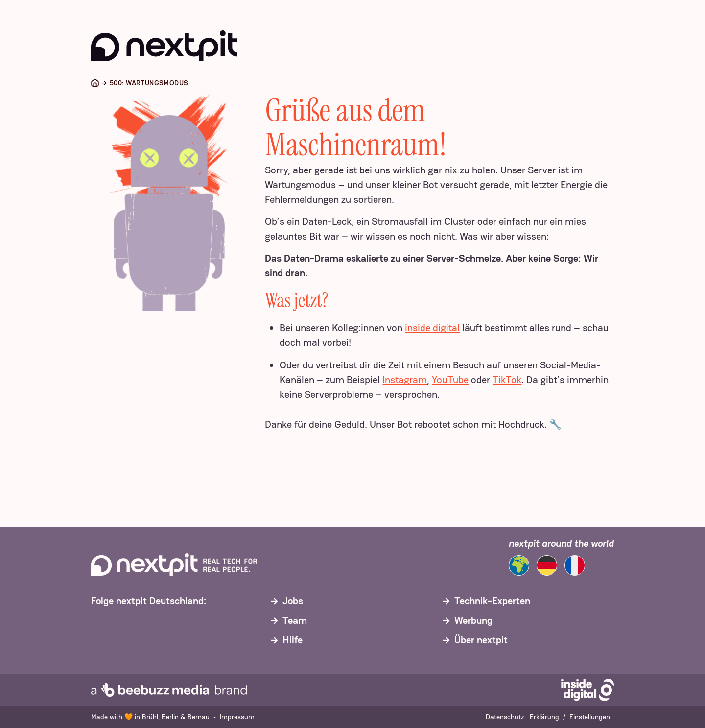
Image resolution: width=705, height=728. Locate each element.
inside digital (432, 328)
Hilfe (293, 640)
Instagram (405, 380)
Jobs (293, 601)
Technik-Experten (492, 601)
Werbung (473, 620)
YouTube (450, 380)
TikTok (507, 380)
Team (295, 620)
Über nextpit (481, 640)
